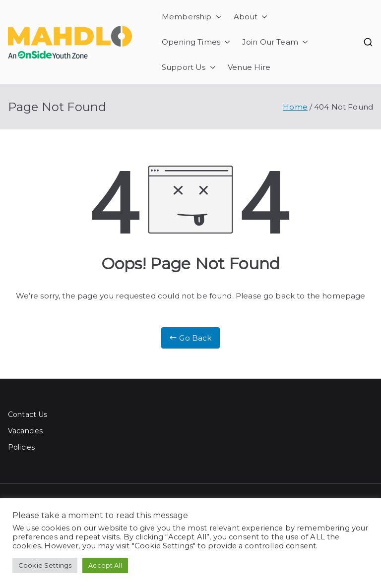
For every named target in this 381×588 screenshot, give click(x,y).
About (251, 17)
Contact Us (28, 414)
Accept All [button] (105, 565)
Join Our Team (275, 42)
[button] (217, 17)
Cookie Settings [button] (45, 565)
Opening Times (196, 42)
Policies (21, 447)
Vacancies (25, 431)
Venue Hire (249, 67)
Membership (192, 17)
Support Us (189, 67)
